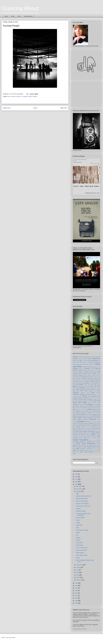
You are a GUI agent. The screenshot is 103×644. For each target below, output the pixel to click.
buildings (75, 369)
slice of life (90, 438)
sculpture (75, 435)
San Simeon (80, 433)
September (80, 565)
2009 (76, 601)
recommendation (93, 427)
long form (82, 404)
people (30, 96)
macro (92, 406)
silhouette (75, 438)
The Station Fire (80, 447)
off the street (89, 416)
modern (90, 409)
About (13, 16)
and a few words (28, 16)
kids (86, 398)
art (81, 360)
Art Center (85, 361)
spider (91, 440)
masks (85, 408)
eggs (87, 380)
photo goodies (97, 422)
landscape (89, 399)
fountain (18, 96)
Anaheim (98, 357)
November (79, 489)
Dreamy (78, 509)
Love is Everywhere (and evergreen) (83, 514)
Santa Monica (96, 433)
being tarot (93, 362)
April (78, 575)
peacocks (75, 422)
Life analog (91, 401)
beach (81, 362)
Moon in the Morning (82, 501)
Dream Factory (91, 378)
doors (74, 378)
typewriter (83, 449)
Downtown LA (79, 378)
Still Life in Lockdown (86, 442)
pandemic (85, 419)
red (99, 427)
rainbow (78, 427)
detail (74, 377)
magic (95, 406)
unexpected (89, 449)
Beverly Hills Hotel (81, 364)
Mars (81, 408)
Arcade (85, 359)
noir (83, 414)
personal (87, 422)
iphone (90, 396)
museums (83, 413)
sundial (98, 444)
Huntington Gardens (79, 394)
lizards (89, 403)
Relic (77, 528)
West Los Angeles (96, 450)
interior (79, 396)
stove (74, 444)
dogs (90, 377)
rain (74, 427)
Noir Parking (80, 545)
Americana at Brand (90, 357)
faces (78, 381)
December (79, 486)
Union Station (97, 449)
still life (77, 442)
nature (74, 414)
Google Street (93, 388)
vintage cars (82, 450)
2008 (76, 603)
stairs (94, 440)
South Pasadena (81, 440)
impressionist (88, 394)
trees (78, 449)
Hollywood (76, 393)
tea (88, 445)
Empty (78, 533)
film (82, 383)
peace (99, 419)
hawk (78, 391)
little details (82, 402)
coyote (99, 374)
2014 (76, 591)
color (98, 372)
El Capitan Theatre (93, 380)
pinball (88, 424)
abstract (76, 357)
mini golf (78, 410)
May (78, 572)
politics (98, 424)
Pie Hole (83, 424)
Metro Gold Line (96, 408)
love (76, 406)
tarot (85, 445)
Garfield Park (81, 386)
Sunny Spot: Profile (82, 555)
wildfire (82, 452)
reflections (75, 428)
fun (95, 385)
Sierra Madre (80, 436)
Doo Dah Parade (96, 377)
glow (86, 388)
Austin (78, 362)
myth (94, 413)
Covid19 (94, 374)
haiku (88, 389)
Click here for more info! (80, 629)
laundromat (81, 401)
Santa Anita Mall (87, 433)
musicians (89, 413)
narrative (98, 413)
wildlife (86, 452)
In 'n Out (98, 394)
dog (88, 377)
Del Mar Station (87, 375)
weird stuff (89, 450)
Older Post (64, 108)
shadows (35, 96)
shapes (98, 435)
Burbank (87, 369)
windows (91, 452)
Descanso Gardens (96, 375)
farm (83, 381)
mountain (90, 411)
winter (96, 452)
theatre (98, 447)
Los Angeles (24, 96)
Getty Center (93, 386)
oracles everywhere (88, 418)
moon (78, 411)
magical (78, 408)
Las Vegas (75, 401)
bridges (93, 367)
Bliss (77, 494)
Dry (77, 535)
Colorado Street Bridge (79, 374)
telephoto (91, 445)
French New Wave (89, 385)
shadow (88, 435)
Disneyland (83, 377)
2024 (76, 474)
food (92, 383)
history (98, 391)
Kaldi (84, 398)
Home (6, 16)
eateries (83, 380)
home (93, 393)
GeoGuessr (87, 386)
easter (79, 380)
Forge (78, 520)
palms (80, 419)
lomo (99, 403)
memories (89, 408)
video (74, 450)
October (79, 491)
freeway (81, 385)
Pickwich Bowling (77, 424)
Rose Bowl (79, 430)
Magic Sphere (80, 553)
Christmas (81, 372)
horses (98, 393)
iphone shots (96, 396)
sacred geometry (86, 430)
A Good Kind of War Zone (83, 506)
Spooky (78, 538)
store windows (96, 442)
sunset (75, 445)
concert (89, 374)
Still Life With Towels (82, 499)
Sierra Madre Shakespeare (90, 436)
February (79, 580)
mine (74, 409)
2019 (76, 484)
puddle (88, 425)
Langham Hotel (96, 399)
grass (99, 388)
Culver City (76, 375)
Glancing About (20, 8)
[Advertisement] (87, 94)
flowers (87, 383)
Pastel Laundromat (81, 550)
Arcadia (89, 359)
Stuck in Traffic (80, 518)
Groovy (78, 540)
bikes (87, 364)
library (86, 401)
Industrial (75, 396)
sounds (98, 438)
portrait (84, 425)
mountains (95, 411)
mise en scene (83, 410)
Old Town (95, 416)
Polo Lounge (76, 425)
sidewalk (75, 436)
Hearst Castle (84, 391)
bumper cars (82, 369)
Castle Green (94, 370)
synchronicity (80, 445)
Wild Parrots (76, 452)
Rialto (83, 428)
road (86, 428)
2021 (76, 479)
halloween (93, 389)
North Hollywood (89, 414)
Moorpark (82, 411)
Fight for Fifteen (77, 383)
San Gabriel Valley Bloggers (80, 431)
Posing (78, 523)
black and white (11, 96)
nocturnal (79, 414)
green (74, 389)
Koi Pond (90, 398)
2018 (76, 583)
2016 (76, 588)
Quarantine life (96, 425)
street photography (89, 444)
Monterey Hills (96, 410)
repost (80, 428)
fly (90, 383)
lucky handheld (86, 406)
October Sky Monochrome (84, 496)
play (96, 424)
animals (75, 359)
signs (99, 436)
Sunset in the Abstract (82, 504)
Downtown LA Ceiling (82, 530)
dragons (85, 378)
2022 (76, 477)
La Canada (96, 398)
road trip (90, 428)
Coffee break (92, 372)
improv (94, 394)
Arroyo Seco (76, 361)
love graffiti (80, 406)
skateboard (81, 438)
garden (75, 386)
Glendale (82, 388)
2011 (76, 596)
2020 (76, 482)
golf (89, 388)
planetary (92, 424)
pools (80, 425)
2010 (76, 598)
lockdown (94, 403)
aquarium (80, 359)
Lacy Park (83, 399)
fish (84, 383)
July (78, 570)
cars (89, 370)
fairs (81, 381)
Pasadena (92, 419)
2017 (76, 586)
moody (74, 411)
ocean (84, 416)
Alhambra (81, 357)
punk (91, 425)
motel (86, 411)
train (74, 449)
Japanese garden (77, 398)
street (78, 444)
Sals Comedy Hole (95, 430)
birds (91, 364)
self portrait (82, 435)
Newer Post (7, 108)
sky (85, 438)
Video (19, 16)
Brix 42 (96, 367)
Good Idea (79, 525)
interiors (84, 396)
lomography (76, 404)
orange (95, 418)
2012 (76, 593)
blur (86, 367)
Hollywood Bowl (85, 393)
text (74, 447)
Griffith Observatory (81, 389)
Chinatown (75, 372)
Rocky (94, 428)
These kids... (80, 543)
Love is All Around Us (82, 548)
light (96, 401)
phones (91, 422)
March (78, 577)
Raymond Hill (85, 427)
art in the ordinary (93, 360)
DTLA (96, 378)
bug (99, 367)
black (94, 364)
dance (81, 375)
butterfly (92, 369)
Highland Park (92, 391)
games (98, 385)
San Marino (91, 431)
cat (99, 370)
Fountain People (81, 511)
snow (95, 438)
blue (83, 367)
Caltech (85, 370)
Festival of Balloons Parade (93, 381)
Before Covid (86, 362)
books (89, 367)
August (78, 567)
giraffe (77, 388)
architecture (96, 359)
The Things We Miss (90, 447)
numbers (80, 416)
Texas (99, 445)
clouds (86, 372)
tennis (95, 445)
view (78, 450)
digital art (78, 377)
